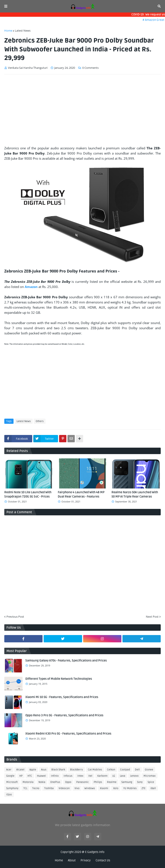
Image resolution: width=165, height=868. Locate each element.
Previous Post (15, 617)
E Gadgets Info (95, 852)
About (72, 860)
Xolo (116, 788)
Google (10, 776)
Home (8, 31)
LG (114, 776)
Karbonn (102, 776)
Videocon (64, 788)
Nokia (42, 782)
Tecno (36, 788)
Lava (123, 776)
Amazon (32, 287)
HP (21, 776)
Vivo (77, 788)
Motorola (28, 782)
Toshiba (49, 788)
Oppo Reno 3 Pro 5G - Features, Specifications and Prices (64, 715)
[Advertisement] (82, 110)
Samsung (127, 782)
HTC (30, 776)
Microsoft (12, 782)
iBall (153, 788)
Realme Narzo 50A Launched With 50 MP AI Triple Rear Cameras (135, 494)
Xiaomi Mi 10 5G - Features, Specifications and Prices (62, 697)
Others (40, 421)
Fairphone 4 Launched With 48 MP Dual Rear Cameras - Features (81, 494)
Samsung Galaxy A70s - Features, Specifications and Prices (66, 661)
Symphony (12, 788)
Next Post (152, 617)
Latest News (23, 31)
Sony (140, 782)
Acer (9, 770)
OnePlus (55, 782)
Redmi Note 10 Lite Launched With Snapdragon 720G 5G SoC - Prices (28, 494)
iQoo (9, 795)
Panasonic (82, 782)
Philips (98, 782)
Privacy (86, 860)
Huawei (41, 776)
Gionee (149, 770)
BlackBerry (76, 770)
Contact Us (103, 860)
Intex (80, 776)
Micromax (150, 776)
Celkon (111, 770)
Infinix (55, 776)
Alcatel (20, 770)
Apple (33, 770)
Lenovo (134, 776)
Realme (112, 782)
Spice (151, 782)
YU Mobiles (130, 788)
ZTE (144, 788)
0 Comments (90, 68)
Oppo (68, 782)
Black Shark (58, 770)
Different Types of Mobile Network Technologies (59, 679)
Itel (90, 776)
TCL (25, 788)
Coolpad (125, 770)
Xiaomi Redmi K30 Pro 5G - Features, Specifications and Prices (68, 734)
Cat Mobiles (95, 770)
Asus (44, 770)
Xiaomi (104, 788)
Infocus (68, 776)
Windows (90, 788)
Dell (137, 770)
